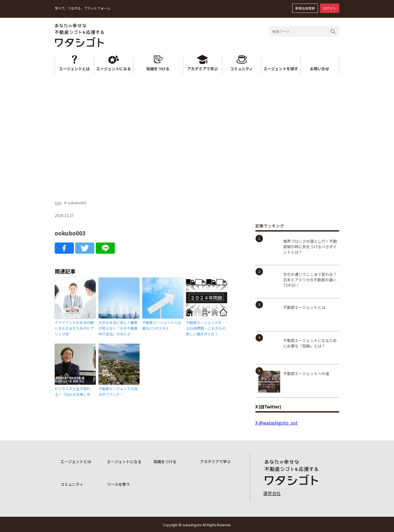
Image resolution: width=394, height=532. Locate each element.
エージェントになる (114, 69)
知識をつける (158, 69)
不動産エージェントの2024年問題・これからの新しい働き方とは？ (206, 328)
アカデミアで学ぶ (202, 69)
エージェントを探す (281, 69)
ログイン (330, 8)
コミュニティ (241, 69)
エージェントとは (74, 69)
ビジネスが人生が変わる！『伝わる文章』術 (73, 391)
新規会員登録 (305, 8)
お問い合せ (320, 69)
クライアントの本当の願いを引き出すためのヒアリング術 (74, 328)
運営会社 (272, 493)
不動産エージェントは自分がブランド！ (118, 391)
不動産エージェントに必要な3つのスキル (162, 325)
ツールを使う (118, 484)
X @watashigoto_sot (276, 423)
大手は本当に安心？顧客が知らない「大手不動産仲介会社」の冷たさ (118, 328)
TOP (58, 203)
